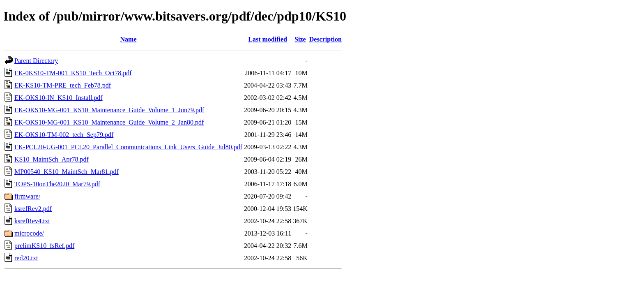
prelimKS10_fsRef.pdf (44, 246)
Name (129, 39)
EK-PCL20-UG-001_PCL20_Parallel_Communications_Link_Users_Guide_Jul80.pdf (128, 147)
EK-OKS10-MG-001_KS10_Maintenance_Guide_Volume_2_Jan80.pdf (109, 122)
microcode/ (29, 233)
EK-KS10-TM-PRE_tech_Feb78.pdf (63, 85)
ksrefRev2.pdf (33, 209)
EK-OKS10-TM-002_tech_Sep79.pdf (64, 135)
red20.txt (26, 258)
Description (325, 39)
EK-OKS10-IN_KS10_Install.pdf (59, 98)
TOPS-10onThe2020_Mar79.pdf (57, 184)
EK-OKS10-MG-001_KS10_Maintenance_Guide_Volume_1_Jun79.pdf (109, 110)
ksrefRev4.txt (32, 221)
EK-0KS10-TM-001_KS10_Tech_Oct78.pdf (73, 73)
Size (300, 39)
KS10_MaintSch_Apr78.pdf (52, 159)
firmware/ (27, 196)
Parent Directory (36, 61)
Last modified (268, 39)
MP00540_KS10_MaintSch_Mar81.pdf (67, 172)
